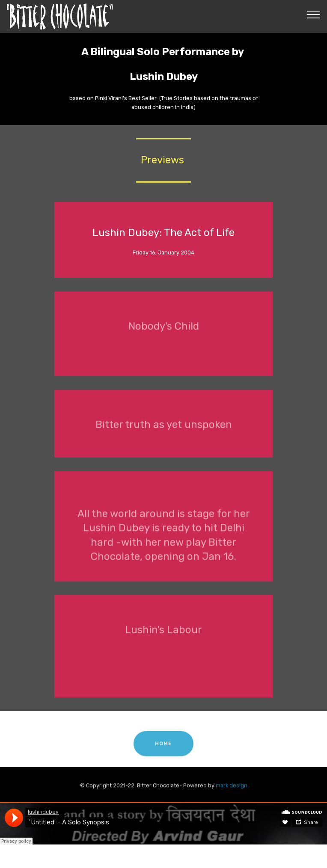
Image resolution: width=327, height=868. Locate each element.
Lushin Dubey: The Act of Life (163, 233)
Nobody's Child (164, 331)
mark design (232, 787)
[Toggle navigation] (314, 14)
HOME (163, 749)
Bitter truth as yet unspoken (164, 429)
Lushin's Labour (163, 634)
